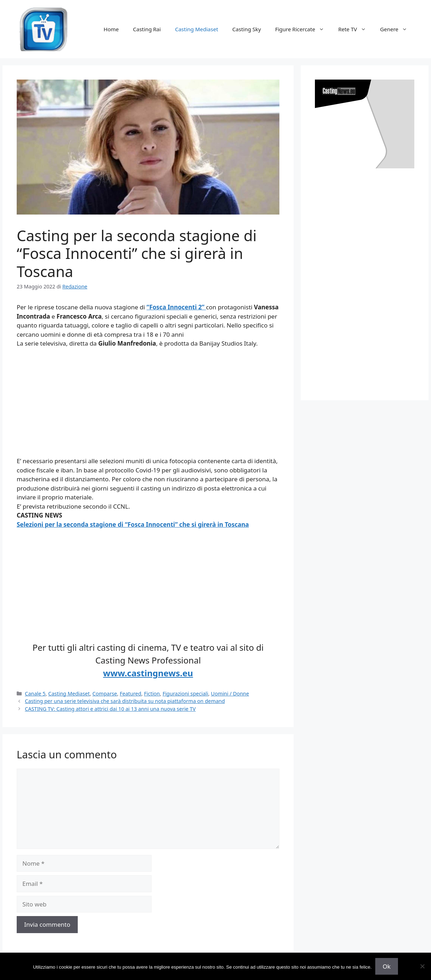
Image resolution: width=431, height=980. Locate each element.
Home (111, 29)
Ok (387, 966)
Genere (397, 29)
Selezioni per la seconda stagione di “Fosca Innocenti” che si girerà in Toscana (133, 524)
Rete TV (356, 29)
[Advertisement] (148, 407)
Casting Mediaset (197, 29)
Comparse (105, 694)
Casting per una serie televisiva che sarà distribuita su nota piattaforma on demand (125, 701)
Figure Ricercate (303, 29)
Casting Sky (247, 29)
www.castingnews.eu (148, 673)
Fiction (152, 694)
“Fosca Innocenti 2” (176, 307)
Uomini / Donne (230, 694)
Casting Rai (147, 29)
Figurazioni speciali (186, 694)
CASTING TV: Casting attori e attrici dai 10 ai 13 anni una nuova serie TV (110, 709)
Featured (130, 694)
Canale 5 (35, 694)
